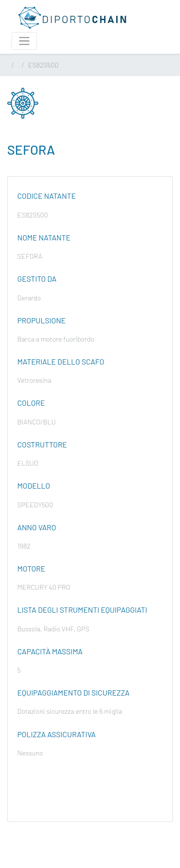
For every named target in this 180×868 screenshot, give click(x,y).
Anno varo (37, 527)
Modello (34, 485)
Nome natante (44, 237)
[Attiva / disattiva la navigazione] (24, 41)
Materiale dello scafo (61, 361)
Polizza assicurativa (56, 734)
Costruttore (42, 444)
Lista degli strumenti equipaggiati (82, 610)
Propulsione (42, 320)
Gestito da (37, 279)
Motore (31, 568)
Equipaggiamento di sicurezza (73, 692)
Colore (31, 403)
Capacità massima (50, 651)
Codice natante (47, 196)
